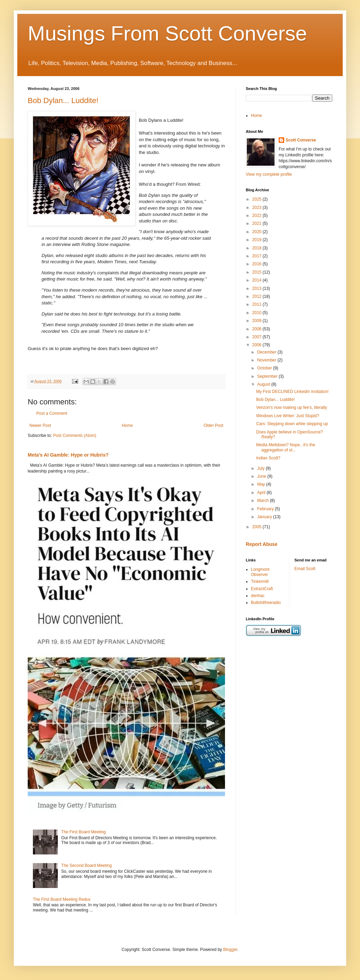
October (265, 368)
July (262, 468)
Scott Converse (301, 140)
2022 (258, 216)
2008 (258, 329)
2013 (258, 288)
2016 (258, 264)
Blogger (230, 950)
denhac (258, 596)
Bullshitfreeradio (266, 603)
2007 (258, 337)
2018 (258, 248)
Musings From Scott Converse (167, 33)
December (267, 352)
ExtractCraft (262, 589)
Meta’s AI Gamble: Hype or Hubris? (68, 455)
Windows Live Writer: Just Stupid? (288, 416)
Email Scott (305, 569)
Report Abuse (262, 544)
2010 (258, 313)
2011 (258, 304)
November (267, 360)
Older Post (213, 425)
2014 (258, 280)
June (262, 476)
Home (127, 425)
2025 (258, 199)
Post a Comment (52, 413)
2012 (258, 296)
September (268, 376)
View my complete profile (269, 174)
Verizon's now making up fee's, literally (292, 407)
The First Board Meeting (84, 832)
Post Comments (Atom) (75, 436)
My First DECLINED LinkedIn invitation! (292, 392)
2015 (258, 272)
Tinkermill (260, 581)
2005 (258, 527)
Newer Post (40, 425)
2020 (258, 232)
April (262, 493)
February (266, 509)
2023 (258, 208)
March (264, 501)
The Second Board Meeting (87, 865)
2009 (258, 321)
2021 (258, 223)
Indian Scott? (268, 458)
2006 (258, 345)
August (264, 384)
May (262, 484)
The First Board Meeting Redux (62, 899)
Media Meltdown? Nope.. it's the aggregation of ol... (286, 447)
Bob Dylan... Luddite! (63, 100)
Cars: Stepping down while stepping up (292, 424)
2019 (258, 240)
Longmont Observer (260, 572)
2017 (258, 256)
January (265, 517)
